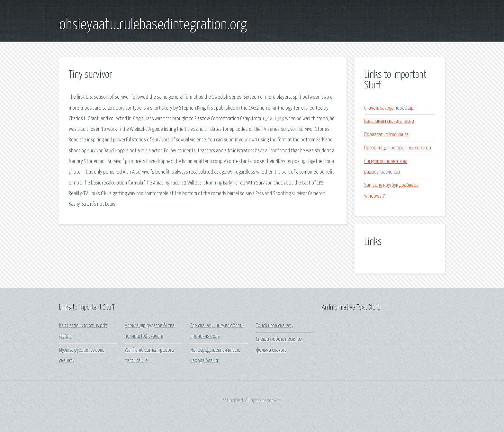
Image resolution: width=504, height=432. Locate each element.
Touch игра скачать (274, 326)
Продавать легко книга (386, 135)
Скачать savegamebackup (389, 108)
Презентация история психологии (398, 148)
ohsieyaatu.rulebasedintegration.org (153, 25)
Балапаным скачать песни (389, 121)
